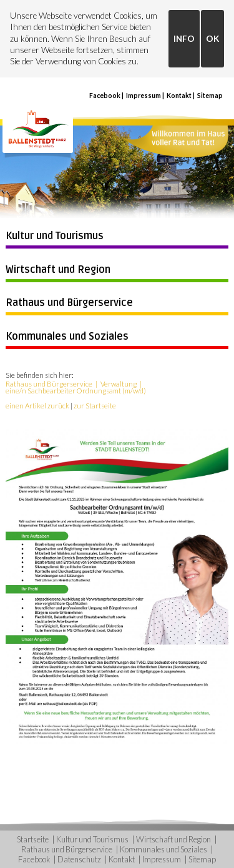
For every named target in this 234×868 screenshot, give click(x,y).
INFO (184, 39)
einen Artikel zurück (37, 406)
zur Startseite (95, 406)
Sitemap (210, 96)
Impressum (144, 96)
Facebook (105, 96)
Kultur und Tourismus (55, 236)
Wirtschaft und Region (58, 270)
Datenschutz (79, 859)
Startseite (33, 839)
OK (212, 39)
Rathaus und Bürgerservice (69, 303)
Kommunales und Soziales (67, 337)
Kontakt (179, 96)
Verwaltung (119, 384)
